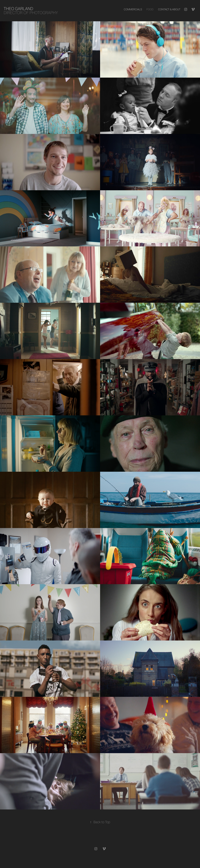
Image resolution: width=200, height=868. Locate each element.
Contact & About (169, 9)
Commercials (133, 9)
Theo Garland (18, 9)
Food (150, 9)
